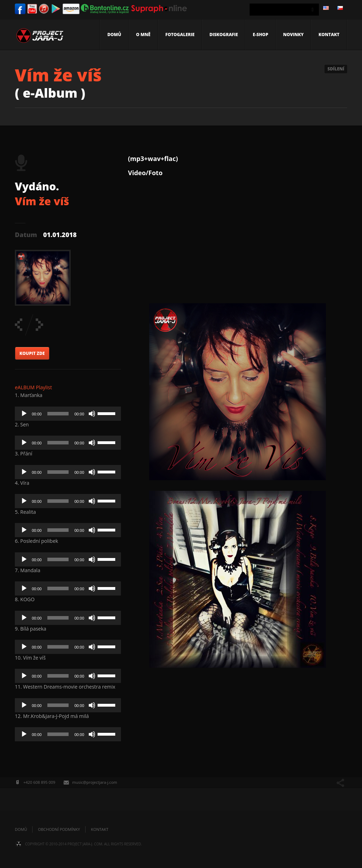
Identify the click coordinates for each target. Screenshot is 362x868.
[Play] (24, 414)
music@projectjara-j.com (95, 782)
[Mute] (92, 414)
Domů (114, 35)
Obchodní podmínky (59, 829)
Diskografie (224, 35)
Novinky (293, 35)
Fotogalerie (180, 35)
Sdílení (336, 69)
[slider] (58, 414)
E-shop (261, 35)
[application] (68, 414)
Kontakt (329, 35)
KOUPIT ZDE (32, 353)
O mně (143, 35)
